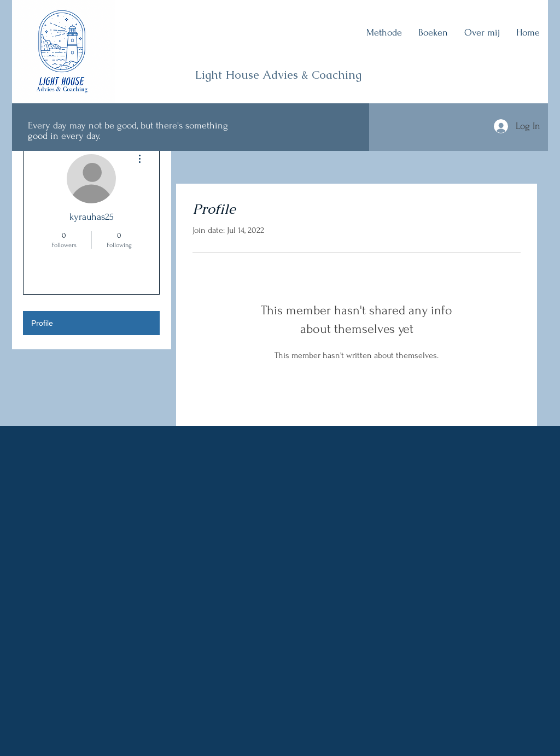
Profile (42, 323)
